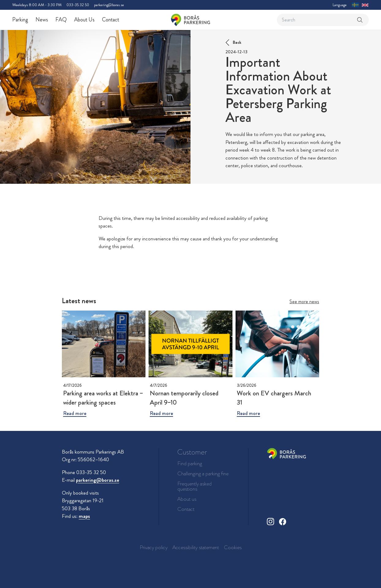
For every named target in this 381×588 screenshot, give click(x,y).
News (42, 20)
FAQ (61, 20)
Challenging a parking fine (203, 474)
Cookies (233, 547)
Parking (20, 20)
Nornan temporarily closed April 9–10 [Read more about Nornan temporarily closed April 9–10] (184, 398)
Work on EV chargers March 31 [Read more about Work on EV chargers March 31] (274, 398)
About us (187, 499)
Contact (111, 20)
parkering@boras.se (109, 5)
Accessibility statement (196, 547)
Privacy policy (154, 547)
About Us (84, 20)
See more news (304, 302)
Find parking (190, 464)
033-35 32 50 (78, 5)
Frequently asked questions (194, 486)
